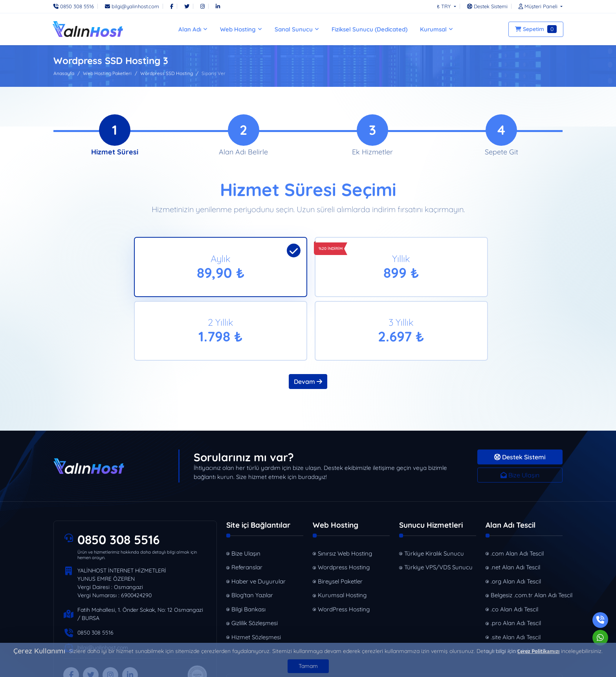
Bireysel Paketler (340, 522)
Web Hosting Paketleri (107, 73)
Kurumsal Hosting (342, 536)
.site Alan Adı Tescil (516, 578)
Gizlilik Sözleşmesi (255, 564)
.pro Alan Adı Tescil (516, 564)
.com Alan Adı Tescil (517, 494)
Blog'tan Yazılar (252, 536)
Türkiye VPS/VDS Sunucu (438, 508)
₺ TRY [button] (445, 6)
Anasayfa (64, 73)
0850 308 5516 (120, 481)
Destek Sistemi (520, 398)
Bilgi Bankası (248, 550)
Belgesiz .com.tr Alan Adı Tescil (527, 536)
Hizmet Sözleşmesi (256, 578)
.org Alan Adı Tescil (516, 522)
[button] (539, 6)
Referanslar (247, 508)
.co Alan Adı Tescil (514, 550)
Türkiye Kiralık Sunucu (434, 494)
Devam (308, 323)
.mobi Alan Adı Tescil (518, 592)
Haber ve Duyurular (258, 522)
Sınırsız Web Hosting (345, 494)
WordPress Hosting (344, 550)
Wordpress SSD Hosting (167, 73)
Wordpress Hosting (344, 508)
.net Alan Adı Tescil (515, 508)
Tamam (308, 666)
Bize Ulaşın (520, 416)
